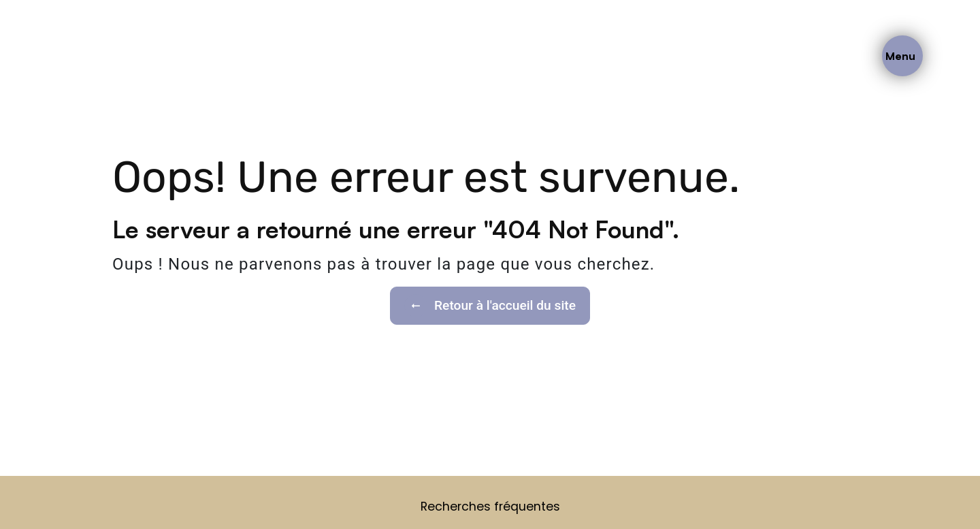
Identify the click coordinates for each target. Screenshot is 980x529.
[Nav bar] (902, 56)
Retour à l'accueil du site (490, 306)
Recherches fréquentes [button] (490, 507)
